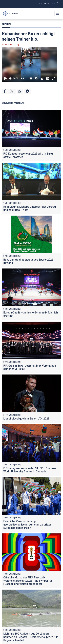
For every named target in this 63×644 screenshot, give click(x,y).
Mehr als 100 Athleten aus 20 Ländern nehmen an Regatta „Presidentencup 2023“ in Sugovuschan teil (31, 637)
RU (45, 3)
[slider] (10, 78)
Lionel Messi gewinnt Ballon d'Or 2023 (26, 419)
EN (49, 3)
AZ (40, 3)
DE (54, 3)
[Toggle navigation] (56, 13)
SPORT (7, 24)
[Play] (6, 78)
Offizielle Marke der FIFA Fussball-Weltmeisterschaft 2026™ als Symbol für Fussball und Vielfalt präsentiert (28, 581)
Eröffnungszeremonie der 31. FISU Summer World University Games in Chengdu (30, 470)
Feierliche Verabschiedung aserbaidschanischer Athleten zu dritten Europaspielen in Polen (27, 524)
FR (58, 3)
